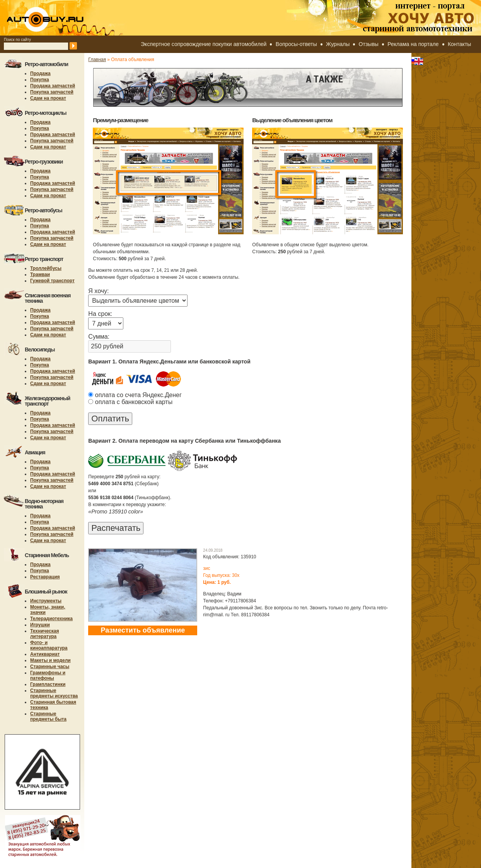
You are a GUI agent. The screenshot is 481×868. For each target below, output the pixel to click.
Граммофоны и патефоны (48, 675)
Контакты (459, 44)
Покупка (40, 80)
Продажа (40, 73)
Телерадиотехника (51, 619)
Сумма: (99, 337)
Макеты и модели (50, 660)
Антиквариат (45, 654)
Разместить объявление (143, 630)
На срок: (100, 314)
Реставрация (45, 577)
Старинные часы (50, 667)
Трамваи (40, 275)
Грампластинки (48, 684)
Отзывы (369, 44)
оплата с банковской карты (130, 402)
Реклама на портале (413, 44)
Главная (97, 60)
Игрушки (40, 625)
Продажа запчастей (53, 86)
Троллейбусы (46, 268)
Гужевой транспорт (52, 281)
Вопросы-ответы (296, 44)
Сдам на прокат (48, 98)
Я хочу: (98, 291)
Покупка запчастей (52, 92)
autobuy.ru (64, 18)
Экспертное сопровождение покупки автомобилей (204, 44)
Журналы (338, 44)
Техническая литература (44, 634)
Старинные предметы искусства (54, 693)
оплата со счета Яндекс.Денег (135, 395)
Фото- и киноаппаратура (49, 645)
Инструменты (46, 601)
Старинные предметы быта (48, 716)
